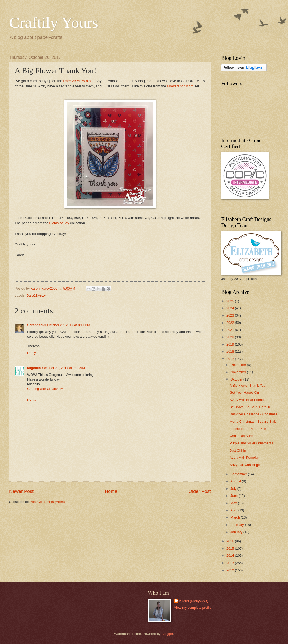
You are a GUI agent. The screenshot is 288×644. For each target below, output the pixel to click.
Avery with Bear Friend (247, 400)
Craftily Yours (54, 22)
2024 (231, 308)
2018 (231, 351)
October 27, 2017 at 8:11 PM (69, 325)
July (234, 489)
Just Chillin (238, 450)
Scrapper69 (36, 325)
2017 (231, 359)
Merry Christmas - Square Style (253, 421)
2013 (231, 563)
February (238, 525)
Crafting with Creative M (45, 389)
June (235, 496)
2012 (231, 570)
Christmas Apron (242, 436)
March (236, 517)
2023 (231, 315)
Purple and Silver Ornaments (251, 443)
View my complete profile (193, 608)
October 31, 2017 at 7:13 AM (64, 368)
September (239, 474)
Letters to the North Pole (248, 429)
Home (111, 491)
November (239, 372)
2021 (231, 330)
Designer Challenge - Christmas (253, 414)
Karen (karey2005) (194, 601)
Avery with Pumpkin (244, 458)
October (237, 379)
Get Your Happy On (244, 392)
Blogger (167, 634)
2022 (231, 323)
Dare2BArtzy (36, 295)
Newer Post (21, 491)
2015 (231, 548)
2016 (231, 541)
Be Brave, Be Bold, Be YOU (250, 407)
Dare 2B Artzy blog (78, 81)
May (234, 503)
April (234, 510)
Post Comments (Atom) (47, 502)
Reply (32, 353)
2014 (231, 556)
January (237, 532)
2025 (231, 301)
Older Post (200, 491)
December (239, 365)
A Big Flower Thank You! (248, 385)
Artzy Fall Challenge (245, 465)
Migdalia (34, 368)
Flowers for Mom (180, 86)
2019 (231, 344)
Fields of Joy (59, 223)
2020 (231, 337)
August (236, 481)
